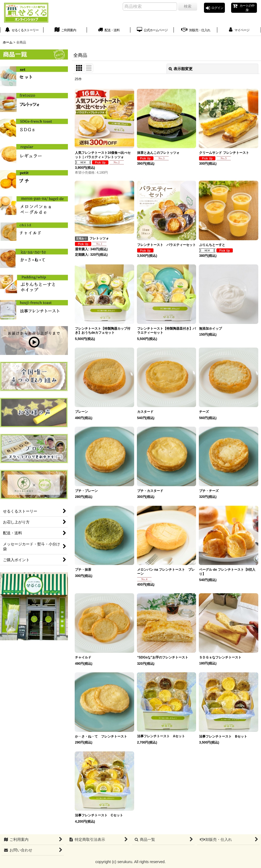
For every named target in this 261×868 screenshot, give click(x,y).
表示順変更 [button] (181, 72)
